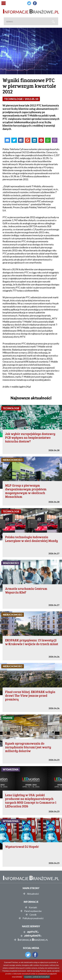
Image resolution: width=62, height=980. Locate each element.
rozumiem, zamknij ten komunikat (37, 977)
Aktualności (33, 894)
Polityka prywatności (33, 918)
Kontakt (33, 907)
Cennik (33, 915)
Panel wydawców (33, 911)
